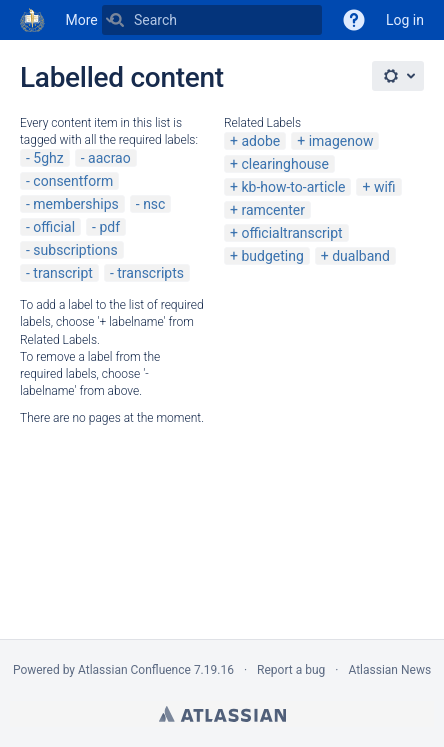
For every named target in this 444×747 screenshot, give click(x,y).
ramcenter (273, 210)
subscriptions (75, 250)
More (82, 20)
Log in (405, 20)
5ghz (48, 158)
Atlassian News (389, 670)
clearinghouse (285, 164)
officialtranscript (291, 233)
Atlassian (222, 714)
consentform (73, 181)
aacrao (109, 158)
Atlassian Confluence (134, 670)
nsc (154, 204)
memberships (75, 204)
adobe (260, 141)
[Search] (117, 20)
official (54, 227)
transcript (63, 273)
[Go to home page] (33, 20)
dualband (361, 256)
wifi (385, 187)
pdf (109, 227)
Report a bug (291, 670)
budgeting (272, 256)
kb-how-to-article (293, 187)
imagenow (341, 141)
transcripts (150, 273)
